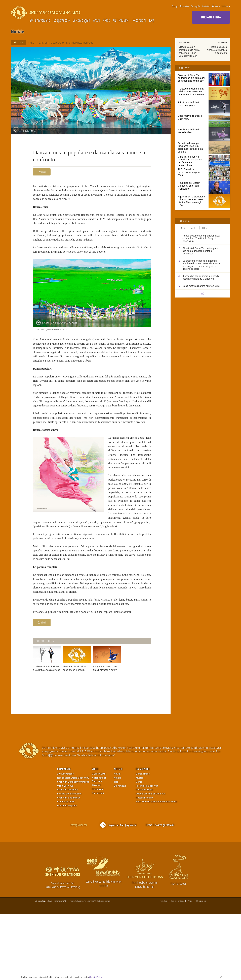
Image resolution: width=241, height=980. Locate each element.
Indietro (17, 43)
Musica (139, 844)
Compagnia (64, 835)
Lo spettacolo (62, 20)
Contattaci (206, 6)
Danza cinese (143, 840)
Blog (205, 228)
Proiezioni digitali (144, 856)
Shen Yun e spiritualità (69, 864)
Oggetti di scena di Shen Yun (151, 860)
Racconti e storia (144, 864)
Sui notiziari (98, 859)
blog (116, 848)
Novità (117, 840)
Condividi (42, 172)
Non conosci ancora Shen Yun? (73, 844)
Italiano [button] (226, 6)
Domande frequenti (67, 872)
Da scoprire (196, 6)
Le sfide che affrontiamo (69, 860)
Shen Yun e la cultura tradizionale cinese (156, 868)
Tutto (183, 228)
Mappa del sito (201, 967)
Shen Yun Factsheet (68, 856)
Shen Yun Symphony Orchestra (73, 848)
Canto (139, 848)
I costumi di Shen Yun (147, 852)
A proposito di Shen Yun (99, 845)
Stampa (175, 6)
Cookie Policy (95, 977)
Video (107, 20)
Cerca (216, 6)
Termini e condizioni (178, 967)
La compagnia (81, 20)
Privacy (190, 967)
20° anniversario (40, 20)
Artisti (97, 20)
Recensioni (139, 20)
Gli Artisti (96, 851)
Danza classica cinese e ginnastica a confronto (217, 50)
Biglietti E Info (211, 17)
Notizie (31, 42)
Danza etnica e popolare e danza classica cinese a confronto (66, 42)
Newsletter (185, 6)
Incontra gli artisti (66, 868)
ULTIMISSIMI (121, 20)
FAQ (152, 20)
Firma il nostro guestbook (160, 891)
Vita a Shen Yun (65, 852)
